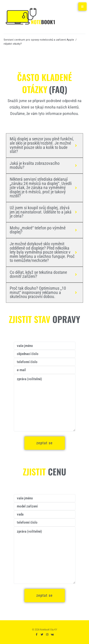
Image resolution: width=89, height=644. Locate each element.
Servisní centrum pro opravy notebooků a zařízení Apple (39, 40)
